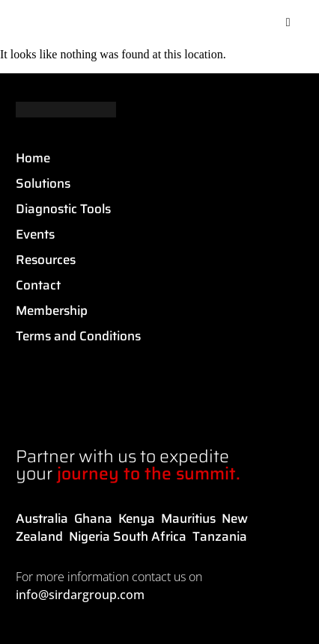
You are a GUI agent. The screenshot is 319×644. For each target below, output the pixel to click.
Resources (46, 260)
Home (33, 158)
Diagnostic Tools (63, 209)
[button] (288, 22)
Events (35, 234)
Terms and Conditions (78, 336)
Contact (38, 285)
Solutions (43, 183)
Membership (52, 310)
